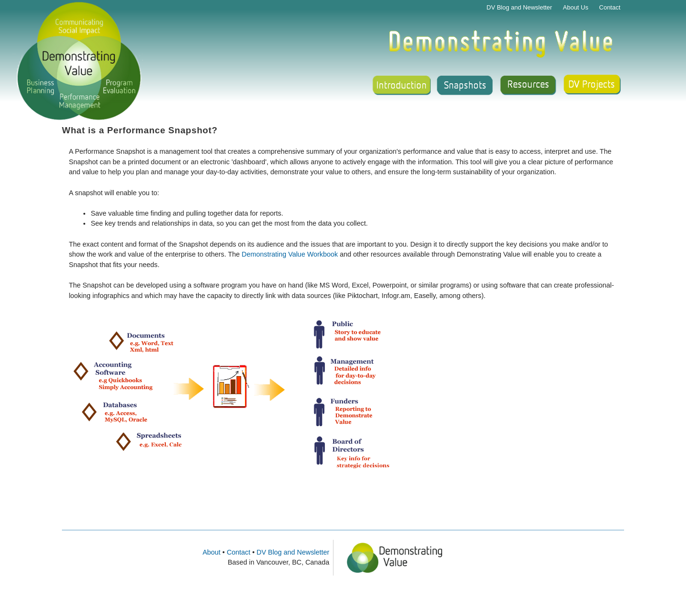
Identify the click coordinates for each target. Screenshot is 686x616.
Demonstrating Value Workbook (291, 254)
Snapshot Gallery (465, 86)
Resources (529, 86)
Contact (610, 7)
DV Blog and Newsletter (519, 7)
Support (594, 86)
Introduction (400, 86)
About (212, 552)
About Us (576, 7)
